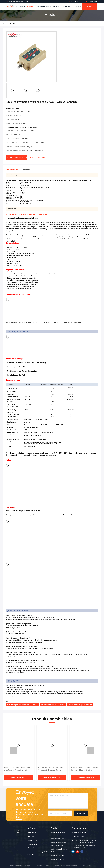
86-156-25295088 (92, 2)
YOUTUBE (77, 852)
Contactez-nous (32, 844)
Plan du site (31, 848)
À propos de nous (43, 6)
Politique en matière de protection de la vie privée (39, 853)
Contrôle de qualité (33, 840)
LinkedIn (73, 852)
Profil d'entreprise (33, 832)
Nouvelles (56, 6)
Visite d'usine (32, 836)
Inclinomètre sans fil (57, 859)
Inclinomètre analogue (58, 855)
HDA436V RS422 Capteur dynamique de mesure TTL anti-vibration (85, 769)
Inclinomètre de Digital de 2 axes (60, 850)
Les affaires (66, 6)
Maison (6, 23)
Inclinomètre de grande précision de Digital (58, 844)
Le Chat (90, 6)
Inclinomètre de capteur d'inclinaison (58, 834)
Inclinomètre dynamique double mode (80, 705)
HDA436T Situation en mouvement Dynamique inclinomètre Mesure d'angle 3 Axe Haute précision (50, 769)
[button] (13, 750)
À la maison (21, 6)
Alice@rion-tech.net (75, 2)
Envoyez (81, 813)
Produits (31, 6)
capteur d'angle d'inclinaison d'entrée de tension (22, 705)
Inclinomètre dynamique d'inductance (53, 705)
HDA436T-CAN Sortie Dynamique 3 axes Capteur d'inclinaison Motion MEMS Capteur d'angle (17, 769)
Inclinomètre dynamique (59, 839)
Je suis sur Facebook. (82, 852)
